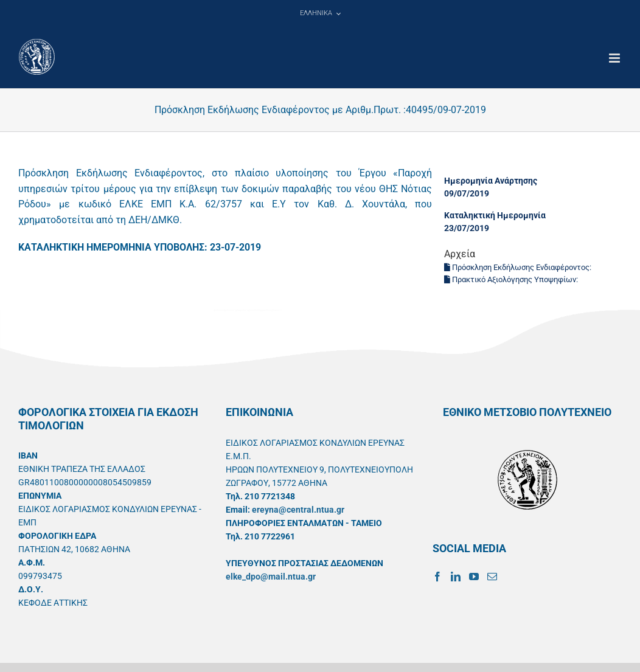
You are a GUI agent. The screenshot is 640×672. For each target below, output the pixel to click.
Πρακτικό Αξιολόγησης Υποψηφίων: (512, 279)
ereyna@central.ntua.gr (298, 510)
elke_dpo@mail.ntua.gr (271, 577)
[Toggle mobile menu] (615, 58)
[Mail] (492, 577)
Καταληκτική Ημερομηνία (495, 215)
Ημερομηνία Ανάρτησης (491, 181)
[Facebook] (437, 577)
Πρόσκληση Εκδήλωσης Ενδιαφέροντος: (519, 267)
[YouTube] (474, 577)
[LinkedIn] (456, 577)
